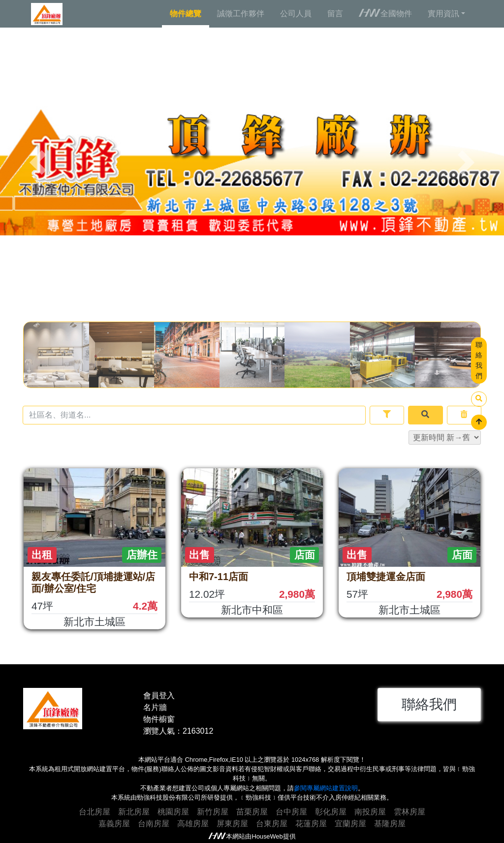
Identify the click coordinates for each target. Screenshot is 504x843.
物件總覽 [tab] (186, 14)
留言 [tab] (335, 14)
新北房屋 (134, 812)
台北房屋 (94, 812)
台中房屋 (291, 812)
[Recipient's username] (194, 415)
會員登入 (159, 696)
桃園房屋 (173, 812)
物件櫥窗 (159, 719)
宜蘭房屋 (350, 824)
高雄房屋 (193, 824)
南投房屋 (370, 812)
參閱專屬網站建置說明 (326, 788)
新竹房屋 (213, 812)
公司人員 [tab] (296, 14)
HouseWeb (267, 836)
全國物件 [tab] (385, 13)
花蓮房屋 (311, 824)
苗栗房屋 (252, 812)
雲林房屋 (409, 812)
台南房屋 (154, 824)
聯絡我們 (479, 360)
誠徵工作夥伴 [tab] (241, 14)
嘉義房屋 (114, 824)
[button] (38, 162)
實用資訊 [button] (443, 14)
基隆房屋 (390, 824)
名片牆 (155, 707)
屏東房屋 (232, 824)
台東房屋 (272, 824)
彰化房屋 (331, 812)
